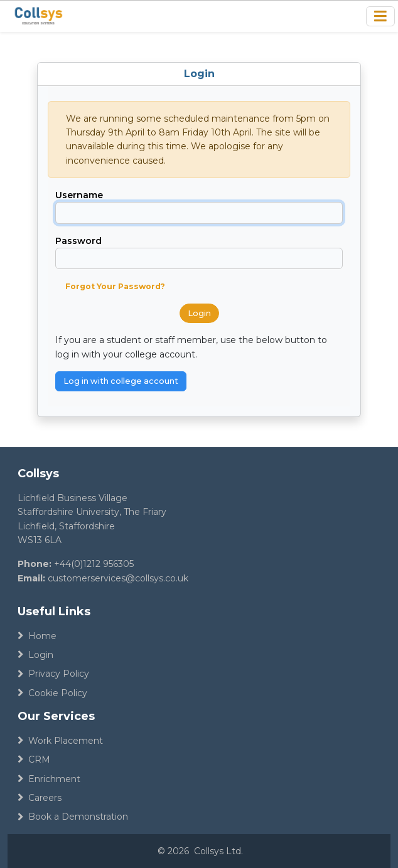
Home (37, 636)
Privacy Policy (53, 674)
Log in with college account (121, 381)
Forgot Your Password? (115, 286)
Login (199, 313)
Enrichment (49, 779)
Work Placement (60, 741)
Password (78, 241)
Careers (40, 798)
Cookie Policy (52, 693)
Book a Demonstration (73, 817)
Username (79, 195)
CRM (34, 760)
